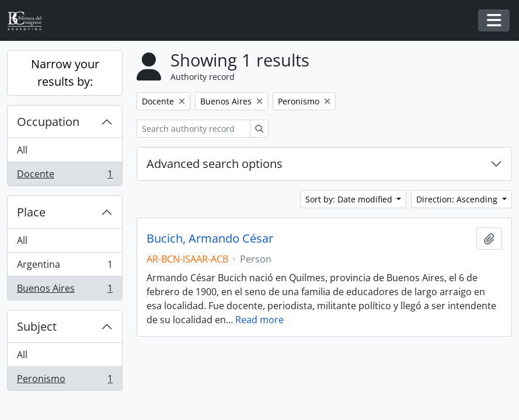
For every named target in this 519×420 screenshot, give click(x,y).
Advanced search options (215, 164)
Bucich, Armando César (210, 239)
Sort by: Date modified (350, 199)
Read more (259, 320)
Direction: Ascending (458, 199)
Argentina (65, 267)
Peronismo (65, 381)
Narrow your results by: (65, 73)
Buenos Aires (65, 290)
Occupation (48, 122)
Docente (65, 176)
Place (31, 212)
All (22, 150)
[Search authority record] (194, 129)
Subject (37, 326)
